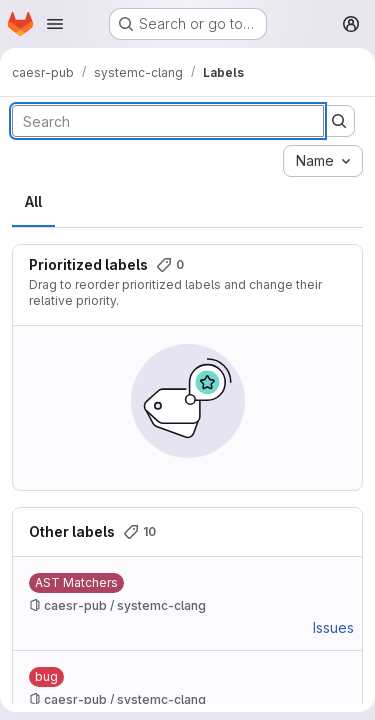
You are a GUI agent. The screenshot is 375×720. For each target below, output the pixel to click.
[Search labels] (168, 121)
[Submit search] (339, 121)
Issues (333, 627)
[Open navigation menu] (55, 24)
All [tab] (33, 201)
